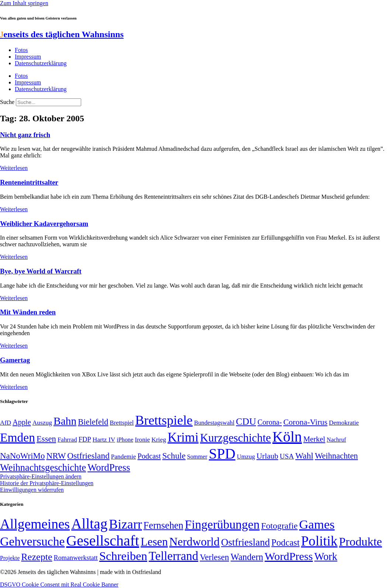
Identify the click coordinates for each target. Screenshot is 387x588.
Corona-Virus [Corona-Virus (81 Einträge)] (305, 422)
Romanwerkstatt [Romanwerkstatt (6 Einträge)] (76, 558)
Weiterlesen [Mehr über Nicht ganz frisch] (14, 168)
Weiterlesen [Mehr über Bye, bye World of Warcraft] (14, 298)
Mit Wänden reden (28, 312)
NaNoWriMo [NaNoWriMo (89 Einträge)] (22, 456)
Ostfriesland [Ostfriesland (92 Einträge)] (88, 456)
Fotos (21, 50)
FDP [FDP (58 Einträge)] (85, 439)
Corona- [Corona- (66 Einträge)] (270, 422)
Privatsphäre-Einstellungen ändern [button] (41, 476)
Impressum (28, 57)
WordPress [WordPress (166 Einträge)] (289, 556)
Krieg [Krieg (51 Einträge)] (159, 439)
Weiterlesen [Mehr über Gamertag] (14, 387)
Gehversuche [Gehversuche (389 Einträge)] (32, 541)
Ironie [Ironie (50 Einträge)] (142, 440)
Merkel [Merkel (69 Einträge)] (314, 439)
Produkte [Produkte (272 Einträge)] (361, 542)
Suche (7, 102)
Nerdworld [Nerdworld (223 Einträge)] (194, 542)
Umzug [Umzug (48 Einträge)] (246, 457)
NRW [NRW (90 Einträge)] (56, 456)
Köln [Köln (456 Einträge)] (287, 437)
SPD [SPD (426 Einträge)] (222, 454)
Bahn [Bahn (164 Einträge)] (65, 421)
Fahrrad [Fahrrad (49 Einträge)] (67, 440)
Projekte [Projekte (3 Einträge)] (10, 558)
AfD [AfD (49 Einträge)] (6, 423)
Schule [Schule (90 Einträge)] (174, 456)
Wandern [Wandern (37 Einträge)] (247, 557)
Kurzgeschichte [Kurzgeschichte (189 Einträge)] (235, 438)
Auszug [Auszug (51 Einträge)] (42, 422)
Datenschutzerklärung (41, 63)
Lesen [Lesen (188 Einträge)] (154, 542)
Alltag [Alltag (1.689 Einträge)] (89, 524)
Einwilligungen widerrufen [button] (32, 490)
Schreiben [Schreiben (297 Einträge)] (123, 556)
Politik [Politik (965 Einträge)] (319, 541)
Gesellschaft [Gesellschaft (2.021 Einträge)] (103, 541)
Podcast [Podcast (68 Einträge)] (149, 456)
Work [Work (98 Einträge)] (326, 556)
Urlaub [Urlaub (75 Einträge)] (267, 456)
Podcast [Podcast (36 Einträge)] (286, 542)
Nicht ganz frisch (25, 135)
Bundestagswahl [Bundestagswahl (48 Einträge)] (214, 423)
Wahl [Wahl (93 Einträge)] (304, 456)
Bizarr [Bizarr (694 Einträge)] (125, 524)
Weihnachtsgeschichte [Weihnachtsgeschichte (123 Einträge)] (43, 468)
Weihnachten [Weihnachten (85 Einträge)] (336, 456)
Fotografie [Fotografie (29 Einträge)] (279, 526)
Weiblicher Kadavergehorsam (44, 224)
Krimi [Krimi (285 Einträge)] (183, 437)
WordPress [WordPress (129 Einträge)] (109, 467)
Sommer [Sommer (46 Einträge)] (197, 457)
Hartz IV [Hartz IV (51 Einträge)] (104, 439)
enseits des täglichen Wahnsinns (62, 34)
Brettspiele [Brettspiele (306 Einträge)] (164, 420)
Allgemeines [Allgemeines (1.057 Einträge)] (35, 524)
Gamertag (15, 360)
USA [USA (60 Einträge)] (287, 456)
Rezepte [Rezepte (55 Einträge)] (37, 557)
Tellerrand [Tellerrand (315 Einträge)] (173, 556)
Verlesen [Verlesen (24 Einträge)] (214, 557)
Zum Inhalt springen (24, 3)
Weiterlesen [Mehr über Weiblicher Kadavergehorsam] (14, 257)
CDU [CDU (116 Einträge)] (246, 422)
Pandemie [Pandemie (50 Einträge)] (124, 457)
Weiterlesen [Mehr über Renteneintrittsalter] (14, 209)
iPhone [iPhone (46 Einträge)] (125, 440)
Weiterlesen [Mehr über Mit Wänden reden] (14, 346)
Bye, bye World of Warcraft (41, 271)
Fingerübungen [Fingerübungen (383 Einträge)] (222, 524)
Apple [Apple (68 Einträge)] (22, 422)
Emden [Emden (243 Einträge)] (18, 437)
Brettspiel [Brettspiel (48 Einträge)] (122, 423)
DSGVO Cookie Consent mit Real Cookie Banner (59, 584)
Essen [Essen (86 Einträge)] (46, 439)
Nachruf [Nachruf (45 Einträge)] (336, 440)
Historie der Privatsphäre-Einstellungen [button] (47, 483)
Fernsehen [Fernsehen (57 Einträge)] (163, 526)
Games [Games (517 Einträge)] (317, 524)
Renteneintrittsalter (29, 182)
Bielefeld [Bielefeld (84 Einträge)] (93, 422)
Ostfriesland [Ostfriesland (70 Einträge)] (245, 542)
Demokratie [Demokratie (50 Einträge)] (344, 423)
